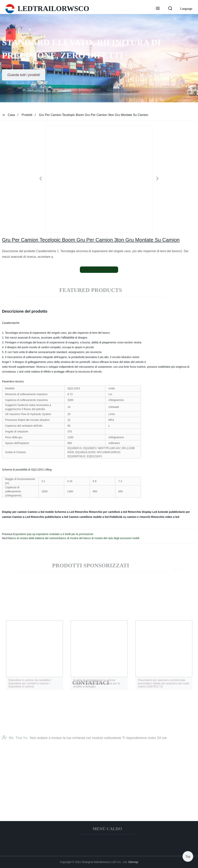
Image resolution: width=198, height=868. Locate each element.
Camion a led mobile (41, 512)
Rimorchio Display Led (143, 512)
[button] (158, 9)
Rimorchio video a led (165, 517)
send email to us (99, 270)
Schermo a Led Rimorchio (71, 512)
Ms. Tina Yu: (15, 742)
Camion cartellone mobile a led (89, 517)
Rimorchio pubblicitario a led (49, 517)
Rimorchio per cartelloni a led (108, 512)
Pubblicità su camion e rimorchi (130, 517)
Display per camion (14, 512)
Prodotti (27, 115)
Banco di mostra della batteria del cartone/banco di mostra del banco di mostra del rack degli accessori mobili (74, 538)
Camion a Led (21, 517)
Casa (11, 115)
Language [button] (186, 9)
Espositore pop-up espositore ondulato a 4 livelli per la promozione (53, 534)
